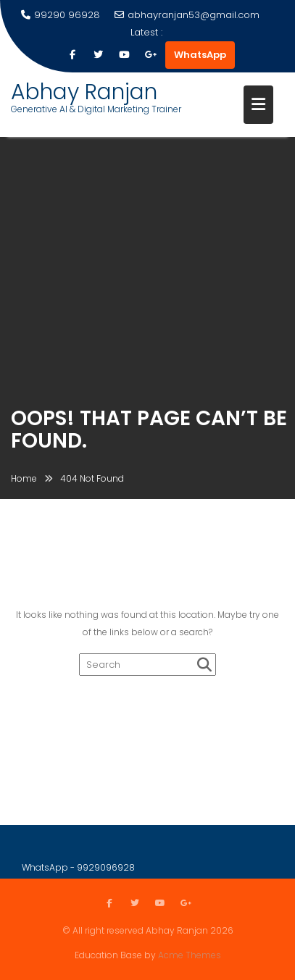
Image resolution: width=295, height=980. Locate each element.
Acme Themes (190, 954)
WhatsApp (200, 55)
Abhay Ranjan (84, 92)
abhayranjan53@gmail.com (187, 15)
